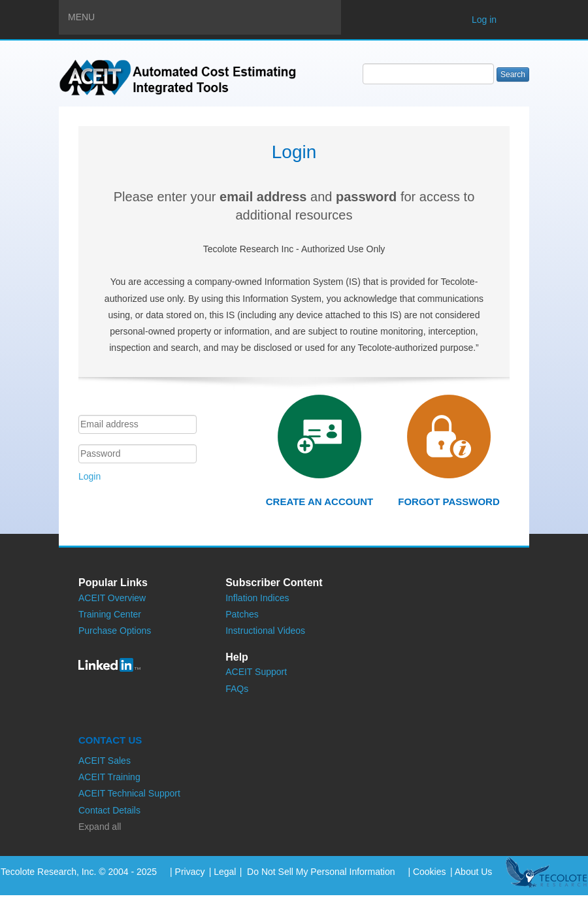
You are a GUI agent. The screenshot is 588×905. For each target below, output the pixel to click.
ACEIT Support (256, 672)
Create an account (319, 502)
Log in (484, 20)
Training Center (110, 614)
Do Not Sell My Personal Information (319, 872)
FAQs (237, 689)
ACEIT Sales (105, 761)
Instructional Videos (265, 631)
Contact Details (109, 810)
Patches (242, 614)
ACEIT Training (109, 777)
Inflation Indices (257, 598)
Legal (225, 872)
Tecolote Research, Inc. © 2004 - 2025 (79, 872)
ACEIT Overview (112, 598)
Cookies (430, 872)
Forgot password (449, 502)
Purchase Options (115, 631)
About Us (474, 872)
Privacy (190, 872)
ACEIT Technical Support (129, 793)
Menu (204, 16)
